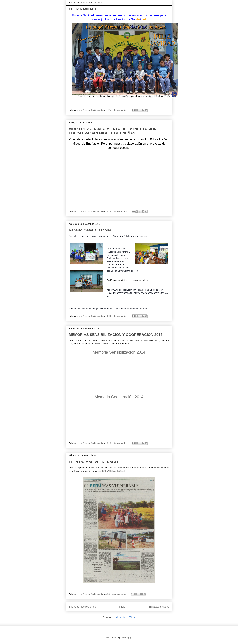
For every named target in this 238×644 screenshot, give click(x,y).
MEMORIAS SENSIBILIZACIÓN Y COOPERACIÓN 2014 (116, 335)
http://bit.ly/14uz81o (114, 471)
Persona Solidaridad (92, 110)
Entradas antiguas (159, 607)
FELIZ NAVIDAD (82, 9)
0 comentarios (120, 110)
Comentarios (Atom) (126, 617)
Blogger (129, 637)
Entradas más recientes (82, 607)
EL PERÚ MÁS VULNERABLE (94, 462)
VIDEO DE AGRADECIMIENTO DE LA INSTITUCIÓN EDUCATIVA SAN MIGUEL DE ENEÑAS (113, 131)
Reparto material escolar (90, 230)
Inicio (122, 607)
